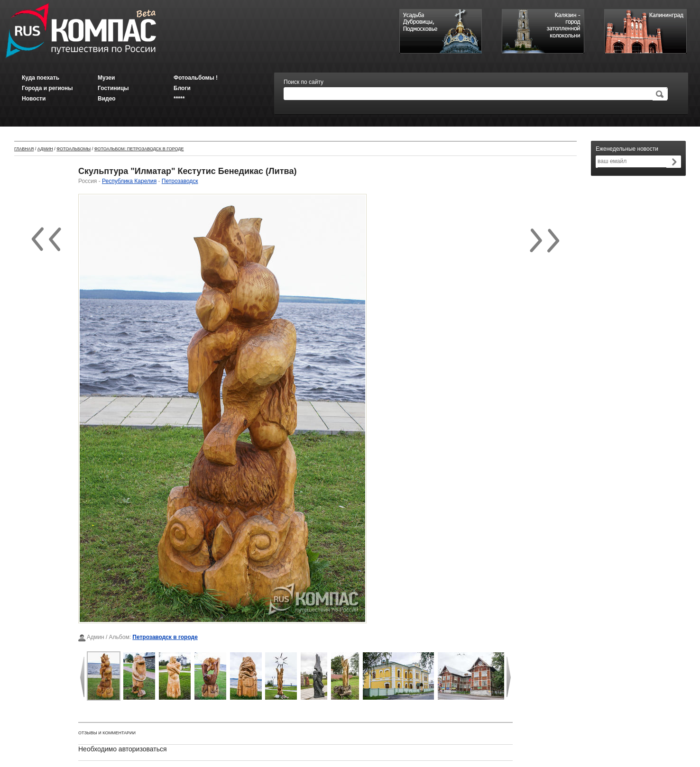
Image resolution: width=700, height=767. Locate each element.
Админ (45, 149)
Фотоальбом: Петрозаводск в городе (139, 149)
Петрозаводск (180, 181)
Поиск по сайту (304, 82)
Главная (24, 149)
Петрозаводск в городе (165, 637)
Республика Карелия (129, 181)
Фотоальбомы (74, 149)
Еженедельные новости (627, 149)
